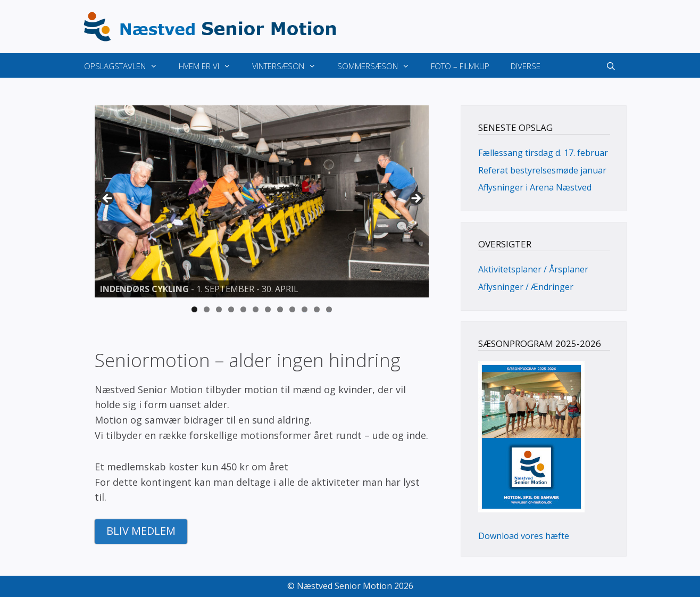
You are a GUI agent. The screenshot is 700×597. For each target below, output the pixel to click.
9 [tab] (292, 309)
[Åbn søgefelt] (611, 66)
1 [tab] (194, 309)
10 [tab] (305, 309)
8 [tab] (280, 309)
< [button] (108, 199)
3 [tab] (219, 309)
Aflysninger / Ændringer (526, 287)
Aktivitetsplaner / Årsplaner (533, 269)
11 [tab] (317, 309)
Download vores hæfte (524, 536)
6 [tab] (256, 309)
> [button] (415, 199)
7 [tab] (268, 309)
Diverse (526, 66)
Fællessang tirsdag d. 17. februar (543, 153)
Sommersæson (379, 66)
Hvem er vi (210, 66)
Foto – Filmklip (460, 66)
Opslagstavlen (126, 66)
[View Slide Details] (262, 202)
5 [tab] (243, 309)
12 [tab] (329, 309)
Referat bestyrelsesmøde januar (542, 170)
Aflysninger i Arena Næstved (535, 187)
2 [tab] (207, 309)
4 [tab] (231, 309)
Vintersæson (289, 66)
